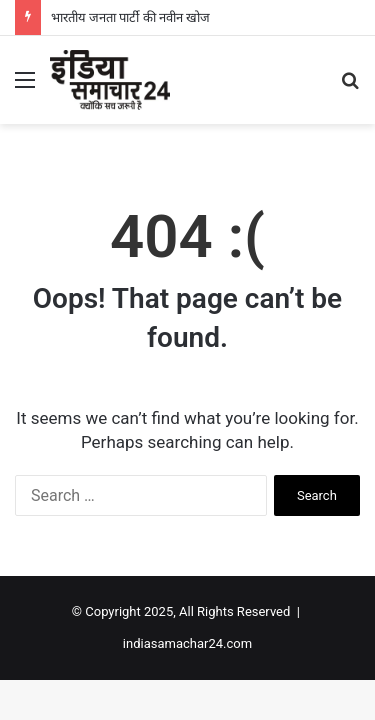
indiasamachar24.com (187, 643)
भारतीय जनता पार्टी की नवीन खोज (130, 17)
